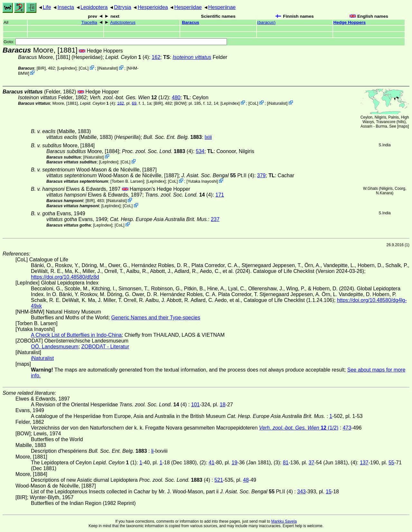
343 (301, 492)
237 (215, 219)
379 (262, 175)
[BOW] (180, 103)
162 (156, 57)
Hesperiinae (222, 7)
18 (223, 405)
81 (286, 463)
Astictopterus (123, 22)
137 (364, 463)
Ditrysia (122, 7)
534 (200, 151)
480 (176, 97)
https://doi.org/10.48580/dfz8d (65, 277)
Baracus (191, 22)
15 (329, 492)
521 (219, 480)
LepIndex (67, 68)
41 (211, 463)
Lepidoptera (94, 7)
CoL (84, 68)
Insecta (66, 7)
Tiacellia (89, 22)
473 (347, 428)
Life (47, 7)
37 (312, 463)
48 (246, 480)
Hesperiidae (188, 7)
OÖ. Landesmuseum (55, 347)
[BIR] (41, 68)
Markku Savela (284, 521)
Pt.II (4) (218, 175)
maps (403, 126)
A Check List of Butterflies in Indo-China (76, 335)
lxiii (208, 137)
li (152, 451)
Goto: (115, 42)
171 (220, 195)
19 (235, 463)
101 (196, 405)
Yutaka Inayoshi (202, 181)
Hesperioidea (153, 7)
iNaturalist (108, 68)
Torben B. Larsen (127, 181)
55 (391, 463)
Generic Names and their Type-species (156, 318)
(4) (158, 151)
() (266, 22)
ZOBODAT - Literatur (105, 347)
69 (134, 103)
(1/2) (129, 97)
